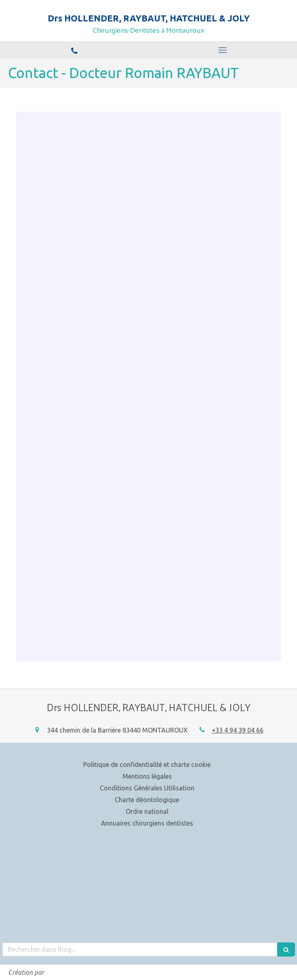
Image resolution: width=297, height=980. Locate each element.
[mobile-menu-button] (223, 50)
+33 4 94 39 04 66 (238, 730)
